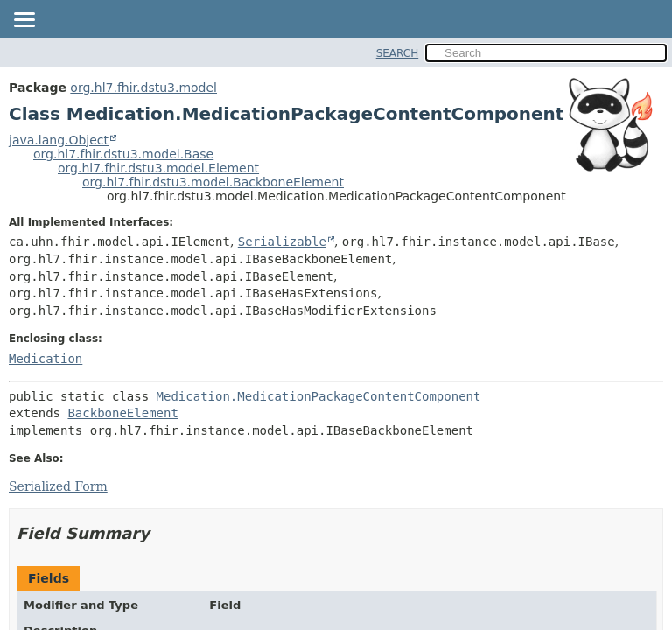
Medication (45, 359)
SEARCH (398, 53)
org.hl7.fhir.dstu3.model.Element (158, 168)
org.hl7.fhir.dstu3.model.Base (123, 154)
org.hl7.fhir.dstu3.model (143, 87)
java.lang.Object (59, 140)
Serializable (282, 241)
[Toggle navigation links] (24, 21)
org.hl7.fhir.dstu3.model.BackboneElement (213, 182)
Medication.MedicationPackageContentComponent (319, 396)
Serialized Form (58, 486)
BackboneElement (122, 413)
